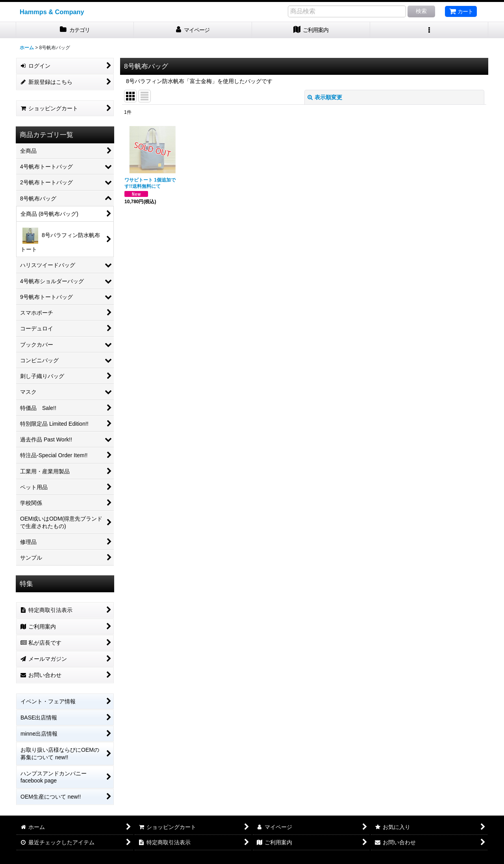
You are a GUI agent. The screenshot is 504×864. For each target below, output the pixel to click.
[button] (429, 30)
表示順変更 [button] (325, 97)
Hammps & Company (52, 12)
